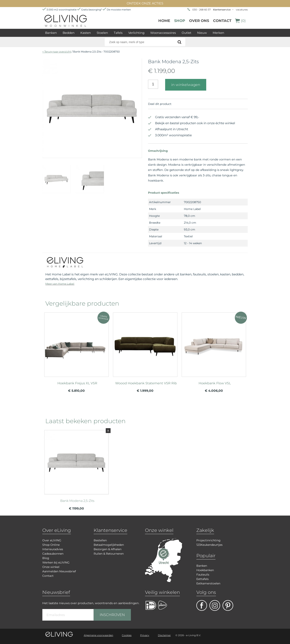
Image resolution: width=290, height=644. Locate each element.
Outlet (186, 33)
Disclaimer (164, 635)
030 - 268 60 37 (201, 10)
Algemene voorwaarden (98, 635)
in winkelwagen (186, 85)
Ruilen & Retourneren (109, 554)
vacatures (242, 10)
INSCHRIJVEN (112, 615)
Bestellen (100, 540)
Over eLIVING (52, 540)
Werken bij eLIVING (56, 562)
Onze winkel (51, 567)
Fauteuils (203, 575)
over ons (199, 21)
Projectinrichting (208, 540)
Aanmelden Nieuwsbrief (59, 571)
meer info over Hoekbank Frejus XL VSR (77, 343)
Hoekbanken (205, 570)
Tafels (118, 33)
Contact (222, 21)
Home (164, 21)
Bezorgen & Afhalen (108, 549)
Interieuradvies (53, 549)
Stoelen (102, 33)
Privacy (145, 635)
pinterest (228, 605)
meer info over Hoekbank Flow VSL (214, 343)
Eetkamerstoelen (208, 583)
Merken (218, 33)
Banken (51, 33)
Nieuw (202, 33)
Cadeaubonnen (53, 554)
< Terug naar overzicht (57, 52)
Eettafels (202, 579)
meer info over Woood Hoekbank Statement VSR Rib (145, 343)
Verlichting (136, 33)
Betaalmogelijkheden (109, 545)
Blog (46, 558)
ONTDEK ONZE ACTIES (145, 3)
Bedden (69, 33)
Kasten (86, 33)
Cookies (127, 635)
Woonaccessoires (163, 33)
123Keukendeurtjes (209, 545)
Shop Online (51, 545)
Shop (180, 21)
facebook (202, 605)
